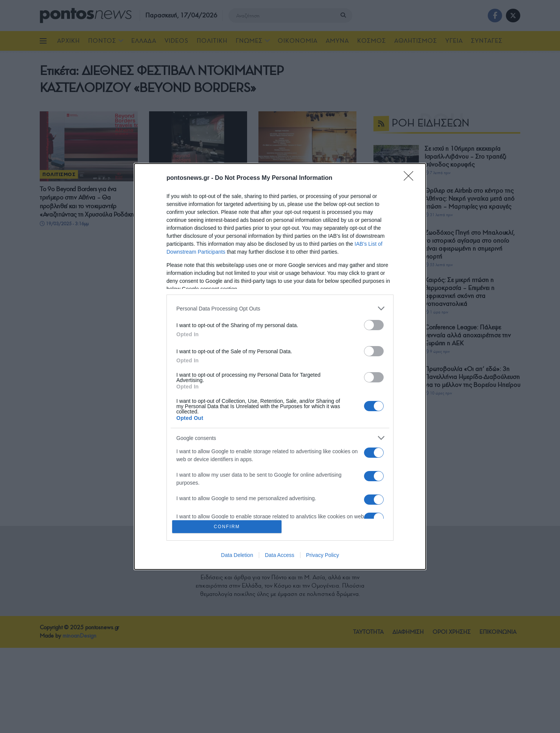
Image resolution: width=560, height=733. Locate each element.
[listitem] (280, 308)
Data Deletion (237, 556)
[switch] (374, 324)
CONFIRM (228, 526)
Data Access (280, 556)
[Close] (411, 178)
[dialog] (280, 367)
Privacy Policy (323, 556)
